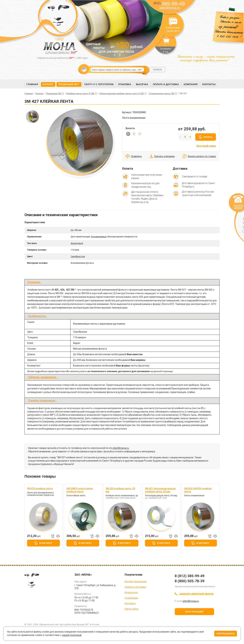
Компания (191, 84)
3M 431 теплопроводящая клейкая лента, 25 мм (160, 490)
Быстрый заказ (206, 146)
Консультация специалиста (173, 22)
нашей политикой (72, 635)
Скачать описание (164, 156)
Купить (208, 137)
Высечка (142, 84)
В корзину (46, 543)
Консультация (194, 612)
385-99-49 (169, 4)
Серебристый (78, 256)
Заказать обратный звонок (196, 594)
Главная (32, 84)
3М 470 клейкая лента (40, 489)
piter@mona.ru (170, 8)
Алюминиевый (99, 237)
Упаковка (125, 84)
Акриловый (77, 243)
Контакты (209, 84)
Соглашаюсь (226, 634)
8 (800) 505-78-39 (190, 581)
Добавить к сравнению (58, 536)
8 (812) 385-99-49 (190, 576)
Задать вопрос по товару (202, 156)
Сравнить (136, 156)
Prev (114, 55)
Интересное (131, 593)
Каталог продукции (136, 582)
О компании (131, 598)
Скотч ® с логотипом (99, 84)
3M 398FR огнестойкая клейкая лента (80, 490)
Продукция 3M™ (69, 84)
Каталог (48, 84)
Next (120, 55)
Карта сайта (131, 609)
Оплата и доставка (166, 84)
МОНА (59, 16)
